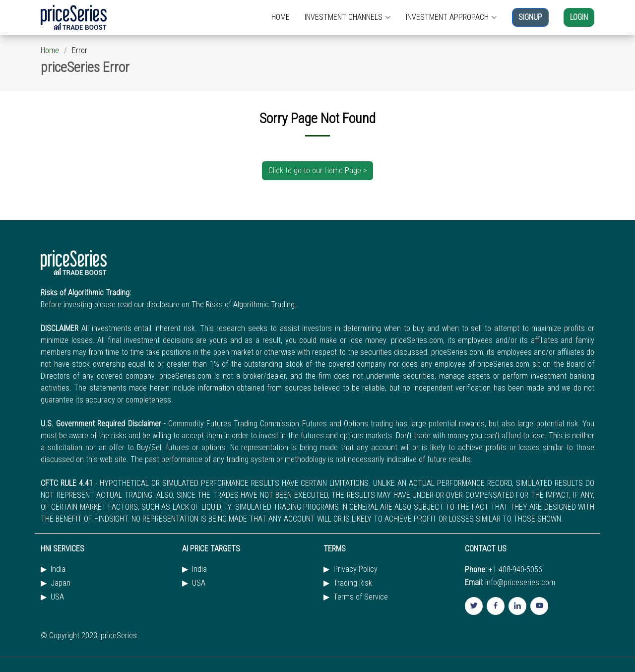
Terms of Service (361, 597)
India (58, 569)
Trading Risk (353, 583)
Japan (61, 583)
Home (50, 50)
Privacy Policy (355, 569)
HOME (281, 17)
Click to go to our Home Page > (317, 170)
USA (57, 597)
